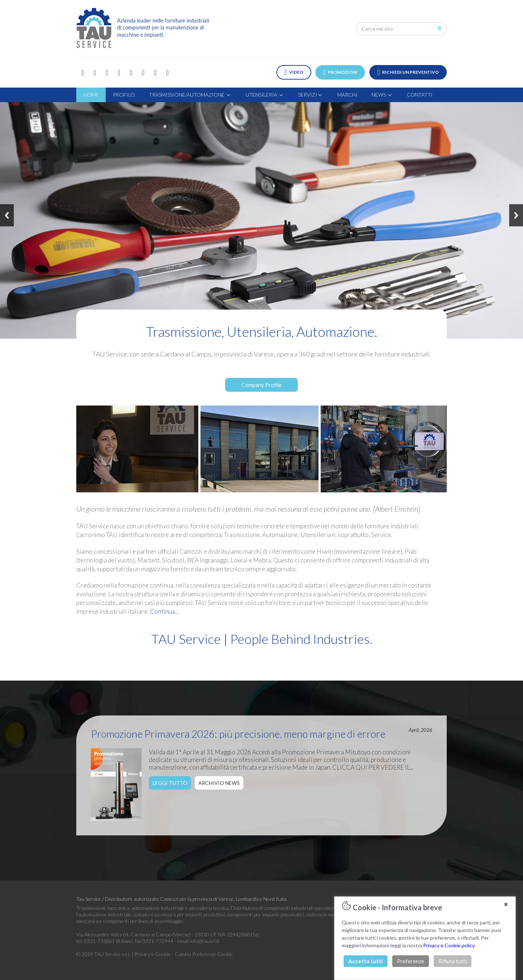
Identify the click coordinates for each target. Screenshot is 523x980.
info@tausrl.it (204, 941)
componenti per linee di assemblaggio (143, 921)
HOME (91, 95)
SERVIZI (311, 95)
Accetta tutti (366, 961)
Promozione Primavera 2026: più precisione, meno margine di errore (238, 734)
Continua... (164, 611)
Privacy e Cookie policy (449, 945)
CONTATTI (420, 95)
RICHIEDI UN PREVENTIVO (408, 72)
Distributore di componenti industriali (272, 908)
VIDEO (294, 72)
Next (516, 215)
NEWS (382, 95)
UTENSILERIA (265, 95)
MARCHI (347, 95)
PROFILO (124, 95)
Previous (7, 215)
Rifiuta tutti (453, 961)
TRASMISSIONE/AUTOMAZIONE (190, 95)
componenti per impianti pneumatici (265, 914)
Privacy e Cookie (153, 954)
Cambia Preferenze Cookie (204, 954)
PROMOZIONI (340, 72)
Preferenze (411, 961)
